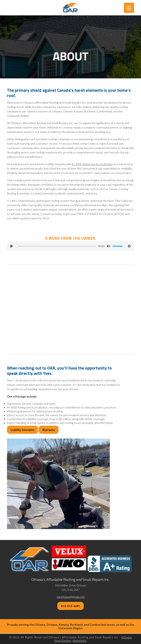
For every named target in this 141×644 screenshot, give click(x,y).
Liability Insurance (22, 430)
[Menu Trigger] (129, 8)
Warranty (49, 430)
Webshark (80, 641)
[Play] (12, 246)
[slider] (56, 246)
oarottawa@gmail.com (71, 597)
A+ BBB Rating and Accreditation (92, 164)
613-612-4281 (70, 606)
